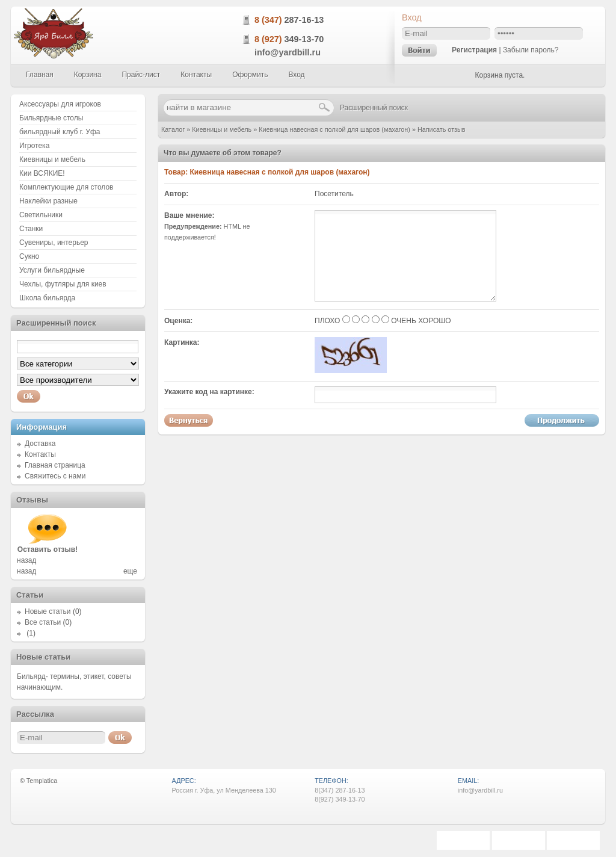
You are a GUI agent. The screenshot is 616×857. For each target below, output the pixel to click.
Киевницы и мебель (222, 129)
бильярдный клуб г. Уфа (60, 132)
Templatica (42, 781)
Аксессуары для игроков (60, 104)
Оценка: (178, 321)
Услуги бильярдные (52, 270)
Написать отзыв (442, 129)
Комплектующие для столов (66, 187)
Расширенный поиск (374, 108)
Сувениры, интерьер (54, 243)
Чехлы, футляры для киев (63, 284)
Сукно (29, 256)
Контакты (40, 454)
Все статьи (43, 622)
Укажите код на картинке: (209, 392)
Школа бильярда (47, 298)
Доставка (40, 444)
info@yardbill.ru (288, 52)
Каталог (173, 129)
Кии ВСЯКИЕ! (42, 173)
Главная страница (55, 465)
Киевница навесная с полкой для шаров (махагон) (334, 129)
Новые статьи (48, 611)
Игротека (34, 146)
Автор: (176, 194)
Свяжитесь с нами (55, 476)
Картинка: (182, 342)
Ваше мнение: (189, 215)
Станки (31, 229)
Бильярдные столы (51, 118)
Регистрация (474, 50)
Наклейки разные (48, 201)
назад (26, 560)
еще (130, 571)
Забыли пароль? (531, 50)
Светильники (41, 215)
